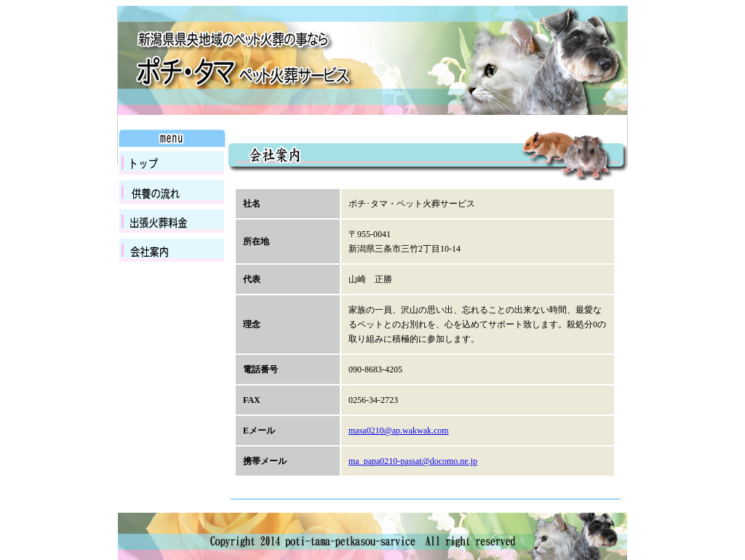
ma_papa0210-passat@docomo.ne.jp (413, 461)
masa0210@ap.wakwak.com (399, 431)
